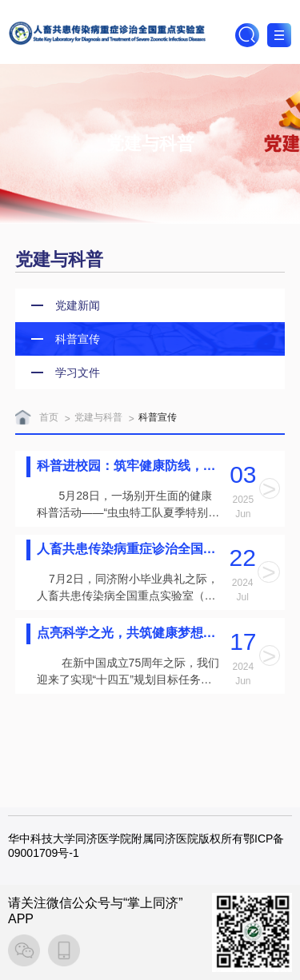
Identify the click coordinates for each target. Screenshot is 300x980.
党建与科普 (98, 417)
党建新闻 (78, 305)
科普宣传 (78, 339)
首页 (49, 417)
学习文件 (78, 372)
